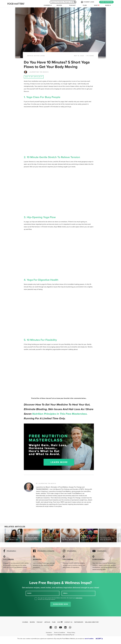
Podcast (72, 5)
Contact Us (68, 622)
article (30, 56)
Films (85, 5)
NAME (29, 593)
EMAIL (66, 593)
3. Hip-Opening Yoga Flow (40, 217)
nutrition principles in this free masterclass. (60, 414)
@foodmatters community (46, 551)
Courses (47, 5)
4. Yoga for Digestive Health (41, 280)
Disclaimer (49, 633)
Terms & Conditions (60, 633)
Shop (97, 5)
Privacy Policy (71, 633)
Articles (47, 622)
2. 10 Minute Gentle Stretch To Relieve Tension (52, 157)
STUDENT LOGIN (87, 2)
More (107, 5)
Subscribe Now (61, 604)
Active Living (39, 56)
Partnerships (79, 622)
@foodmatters (11, 551)
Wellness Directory (92, 622)
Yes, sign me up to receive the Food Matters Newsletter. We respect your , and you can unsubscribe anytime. (60, 599)
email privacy (79, 598)
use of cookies (89, 639)
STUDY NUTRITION (106, 2)
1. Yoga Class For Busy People (42, 97)
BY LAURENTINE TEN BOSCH (46, 483)
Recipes (59, 5)
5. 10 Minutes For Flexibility (40, 340)
